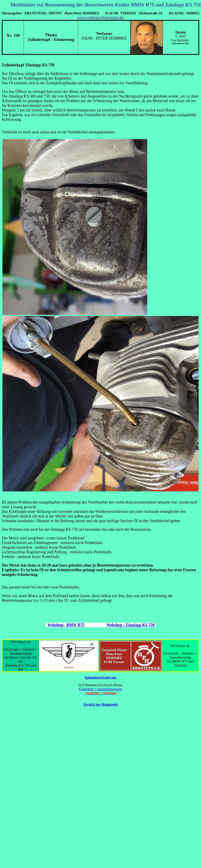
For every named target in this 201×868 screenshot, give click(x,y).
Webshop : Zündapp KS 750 (130, 625)
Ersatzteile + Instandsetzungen (100, 689)
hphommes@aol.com (100, 677)
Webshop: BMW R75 (66, 625)
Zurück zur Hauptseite (100, 704)
